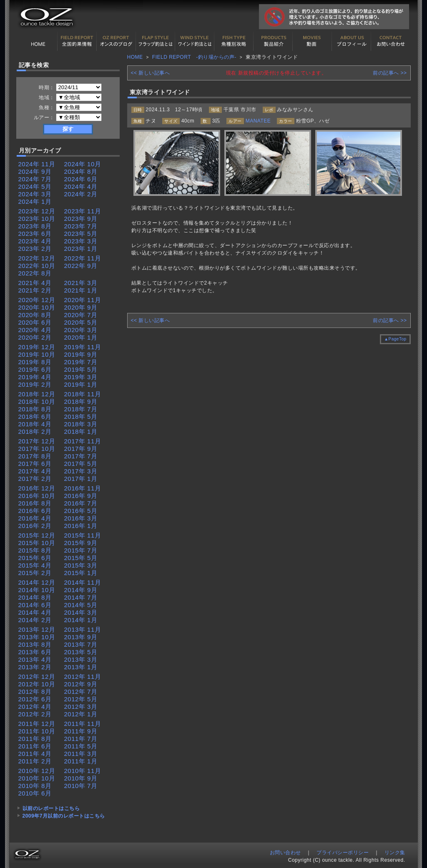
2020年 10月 (37, 307)
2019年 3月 (81, 377)
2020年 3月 (81, 330)
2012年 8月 (35, 692)
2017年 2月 (35, 479)
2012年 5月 (81, 699)
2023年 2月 (35, 249)
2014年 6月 (35, 605)
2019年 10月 (37, 354)
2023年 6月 (35, 234)
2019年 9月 (81, 354)
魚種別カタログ (234, 41)
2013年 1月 (81, 667)
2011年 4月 (35, 754)
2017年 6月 (35, 464)
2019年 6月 (35, 369)
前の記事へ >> (390, 73)
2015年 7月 (81, 550)
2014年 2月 (35, 620)
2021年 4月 (35, 283)
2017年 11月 (83, 441)
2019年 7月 (81, 362)
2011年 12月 (37, 724)
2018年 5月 (81, 416)
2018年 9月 (81, 401)
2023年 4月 (35, 241)
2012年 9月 (81, 684)
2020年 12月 (37, 300)
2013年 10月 (37, 637)
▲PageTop (395, 339)
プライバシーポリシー (343, 853)
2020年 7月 (81, 315)
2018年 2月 (35, 431)
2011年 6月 (35, 746)
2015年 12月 (37, 535)
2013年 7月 (81, 644)
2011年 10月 (37, 731)
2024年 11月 (37, 164)
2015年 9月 (81, 543)
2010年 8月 (35, 786)
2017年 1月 (81, 479)
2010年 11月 (83, 771)
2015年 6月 (35, 558)
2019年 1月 (81, 384)
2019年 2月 (35, 384)
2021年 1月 (81, 290)
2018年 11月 (83, 394)
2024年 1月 (35, 201)
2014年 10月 (37, 590)
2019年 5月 (81, 369)
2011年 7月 (81, 739)
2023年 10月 (37, 219)
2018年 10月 (37, 401)
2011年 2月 (35, 761)
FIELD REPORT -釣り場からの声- (194, 57)
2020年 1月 (81, 337)
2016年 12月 (37, 488)
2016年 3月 (81, 518)
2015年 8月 (35, 550)
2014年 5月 (81, 605)
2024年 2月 (81, 194)
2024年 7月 (35, 179)
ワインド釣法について (195, 41)
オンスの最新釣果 (116, 41)
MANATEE (258, 121)
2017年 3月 (81, 471)
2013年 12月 (37, 629)
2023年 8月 (35, 226)
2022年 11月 (83, 258)
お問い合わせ (391, 41)
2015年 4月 (35, 565)
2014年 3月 (81, 612)
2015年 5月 (81, 558)
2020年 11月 (83, 300)
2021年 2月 (35, 290)
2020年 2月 (35, 337)
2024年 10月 (83, 164)
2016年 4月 (35, 518)
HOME (38, 41)
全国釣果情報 (77, 41)
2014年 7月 (81, 597)
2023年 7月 (81, 226)
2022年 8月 (35, 273)
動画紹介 (312, 41)
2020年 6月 (35, 322)
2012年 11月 (83, 677)
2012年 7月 (81, 692)
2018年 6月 (35, 416)
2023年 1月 (81, 249)
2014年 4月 (35, 612)
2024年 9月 (35, 171)
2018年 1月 (81, 431)
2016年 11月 (83, 488)
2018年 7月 (81, 409)
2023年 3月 (81, 241)
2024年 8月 (81, 171)
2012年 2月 (35, 714)
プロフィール (352, 41)
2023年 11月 (83, 211)
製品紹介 (273, 41)
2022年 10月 (37, 266)
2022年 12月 (37, 258)
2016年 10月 (37, 496)
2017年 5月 (81, 464)
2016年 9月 (81, 496)
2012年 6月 (35, 699)
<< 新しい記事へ (151, 73)
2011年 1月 (81, 761)
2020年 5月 (81, 322)
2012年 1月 (81, 714)
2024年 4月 (81, 186)
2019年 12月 (37, 347)
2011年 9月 (81, 731)
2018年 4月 (35, 424)
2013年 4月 (35, 659)
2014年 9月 (81, 590)
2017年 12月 (37, 441)
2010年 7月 (81, 786)
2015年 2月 (35, 573)
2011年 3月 (81, 754)
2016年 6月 (35, 511)
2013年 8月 (35, 644)
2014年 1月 (81, 620)
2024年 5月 (35, 186)
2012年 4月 (35, 707)
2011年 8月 (35, 739)
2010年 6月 (35, 793)
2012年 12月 (37, 677)
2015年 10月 (37, 543)
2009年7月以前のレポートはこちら (64, 816)
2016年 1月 (81, 526)
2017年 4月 (35, 471)
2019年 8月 (35, 362)
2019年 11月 (83, 347)
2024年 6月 (81, 179)
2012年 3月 (81, 707)
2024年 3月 (35, 194)
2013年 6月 (35, 652)
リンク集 (395, 853)
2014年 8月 (35, 597)
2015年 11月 (83, 535)
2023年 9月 (81, 219)
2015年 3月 (81, 565)
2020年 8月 (35, 315)
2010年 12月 (37, 771)
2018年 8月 (35, 409)
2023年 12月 (37, 211)
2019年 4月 (35, 377)
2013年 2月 (35, 667)
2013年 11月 (83, 629)
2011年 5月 (81, 746)
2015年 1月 (81, 573)
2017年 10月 (37, 449)
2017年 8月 (35, 456)
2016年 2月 (35, 526)
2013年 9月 (81, 637)
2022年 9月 (81, 266)
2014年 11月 (83, 582)
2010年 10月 (37, 778)
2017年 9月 (81, 449)
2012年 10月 (37, 684)
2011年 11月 (83, 724)
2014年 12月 (37, 582)
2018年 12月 (37, 394)
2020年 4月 (35, 330)
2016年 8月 (35, 503)
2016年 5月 (81, 511)
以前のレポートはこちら (51, 808)
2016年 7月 (81, 503)
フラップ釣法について (156, 41)
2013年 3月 (81, 659)
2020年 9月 (81, 307)
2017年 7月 (81, 456)
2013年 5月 (81, 652)
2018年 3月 (81, 424)
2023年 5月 (81, 234)
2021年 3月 (81, 283)
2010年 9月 (81, 778)
